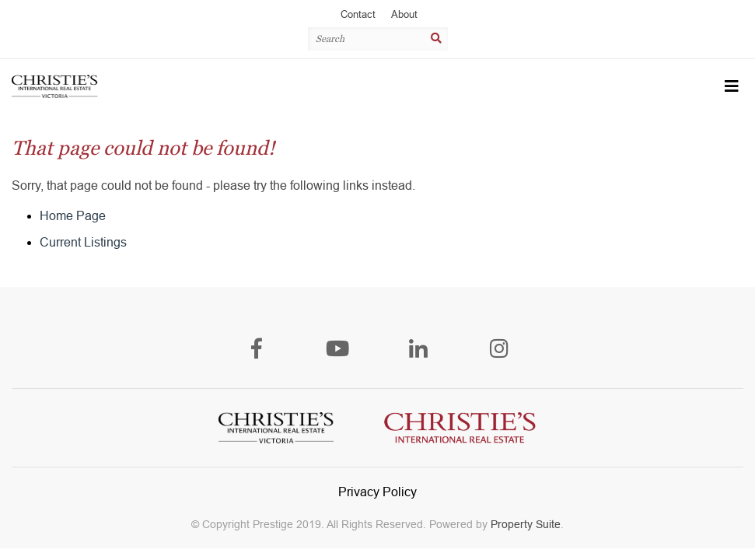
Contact (358, 14)
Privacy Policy (377, 492)
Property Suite (526, 524)
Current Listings (83, 242)
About (404, 14)
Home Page (73, 216)
